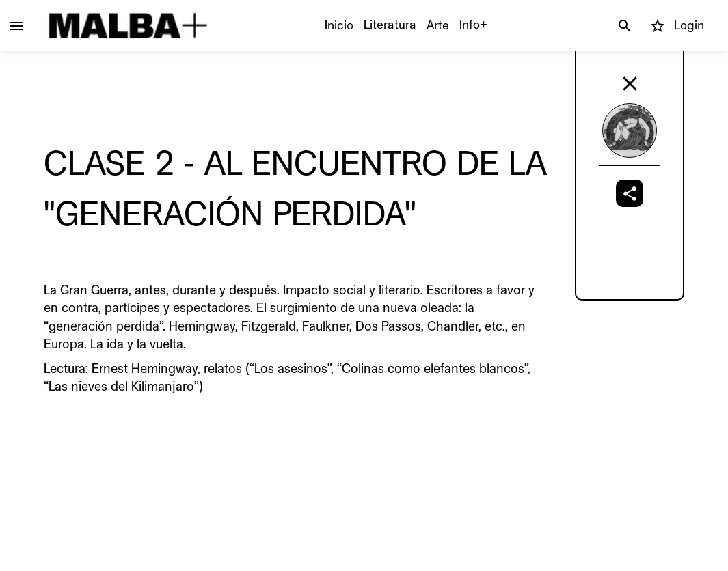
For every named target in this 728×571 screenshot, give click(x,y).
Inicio (339, 25)
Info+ (473, 25)
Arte (438, 25)
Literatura (390, 25)
